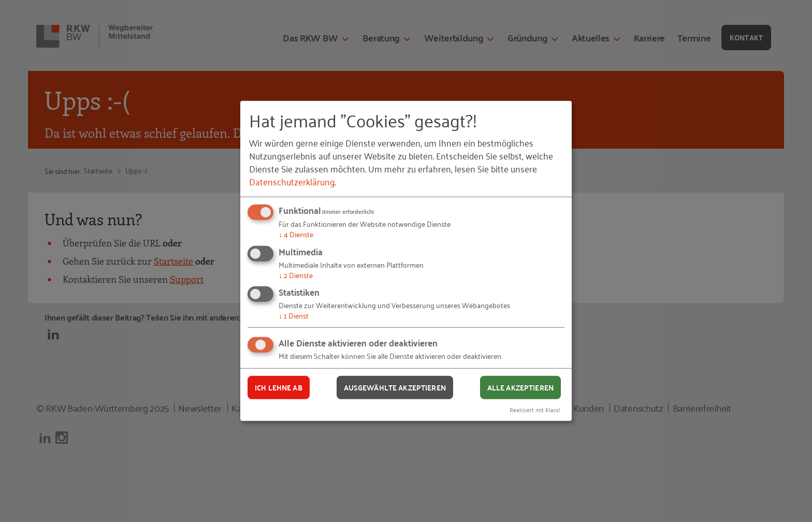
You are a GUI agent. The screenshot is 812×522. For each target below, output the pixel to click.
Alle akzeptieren (520, 387)
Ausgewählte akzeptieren (395, 387)
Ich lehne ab (279, 387)
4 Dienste (296, 234)
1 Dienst (294, 315)
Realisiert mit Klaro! (535, 409)
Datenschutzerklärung (292, 181)
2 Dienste (296, 275)
